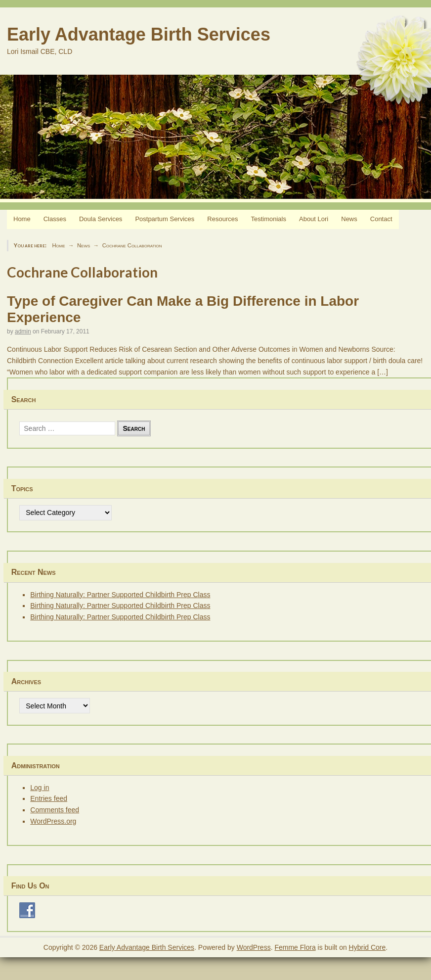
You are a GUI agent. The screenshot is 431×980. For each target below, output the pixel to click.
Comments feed (55, 810)
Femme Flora (295, 947)
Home (22, 219)
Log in (40, 788)
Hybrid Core (367, 947)
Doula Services (101, 219)
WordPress (254, 947)
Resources (222, 219)
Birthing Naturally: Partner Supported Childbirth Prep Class (120, 595)
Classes (55, 219)
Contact (381, 219)
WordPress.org (53, 821)
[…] (383, 372)
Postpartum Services (165, 219)
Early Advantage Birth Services (139, 34)
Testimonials (268, 219)
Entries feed (49, 798)
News (349, 219)
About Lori (314, 219)
